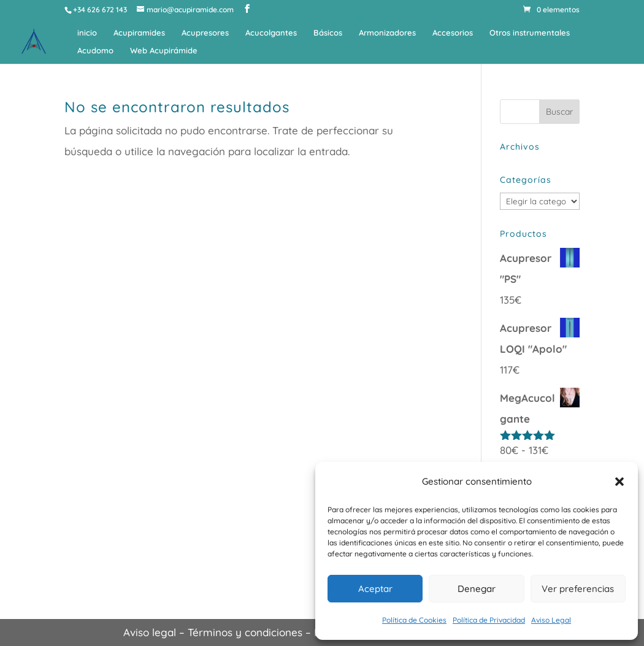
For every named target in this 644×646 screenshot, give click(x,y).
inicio (87, 33)
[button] (619, 482)
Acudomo (95, 51)
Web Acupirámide (164, 51)
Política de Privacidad (489, 620)
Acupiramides (139, 33)
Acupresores (205, 33)
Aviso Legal (551, 620)
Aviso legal (150, 632)
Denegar (477, 589)
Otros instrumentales (530, 33)
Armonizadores (387, 33)
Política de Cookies (414, 620)
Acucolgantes (271, 33)
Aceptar (375, 589)
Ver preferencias (578, 589)
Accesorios (453, 33)
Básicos (328, 33)
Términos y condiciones (245, 632)
